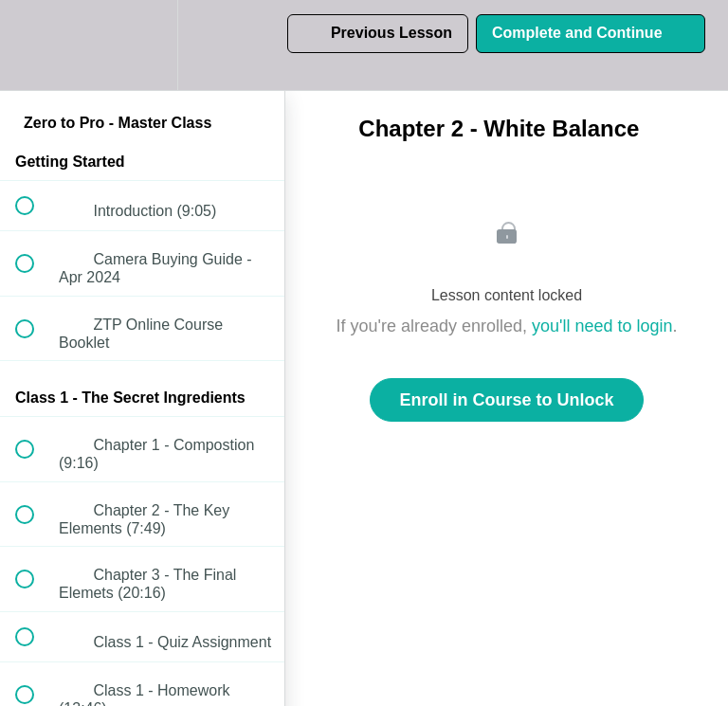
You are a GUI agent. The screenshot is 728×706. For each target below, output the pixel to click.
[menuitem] (142, 45)
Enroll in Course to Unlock (506, 400)
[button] (35, 45)
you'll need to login (602, 326)
